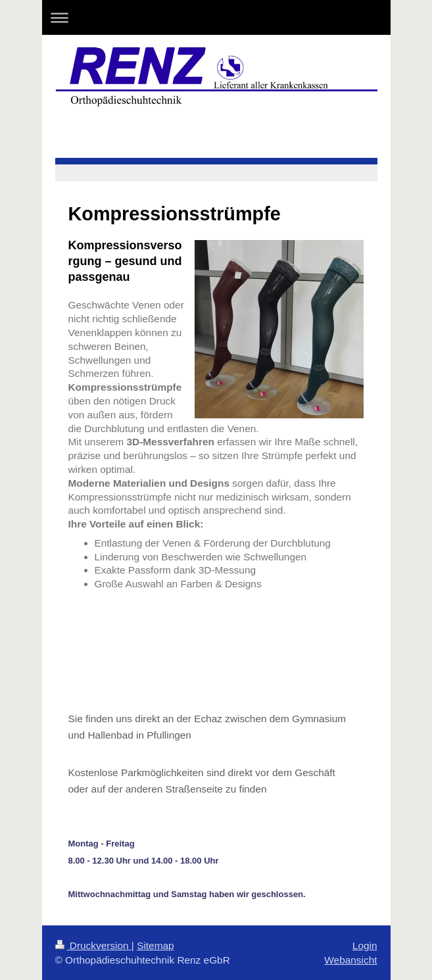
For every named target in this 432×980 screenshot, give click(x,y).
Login (365, 945)
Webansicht (350, 960)
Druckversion (93, 945)
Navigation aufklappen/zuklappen (216, 17)
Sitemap (155, 945)
